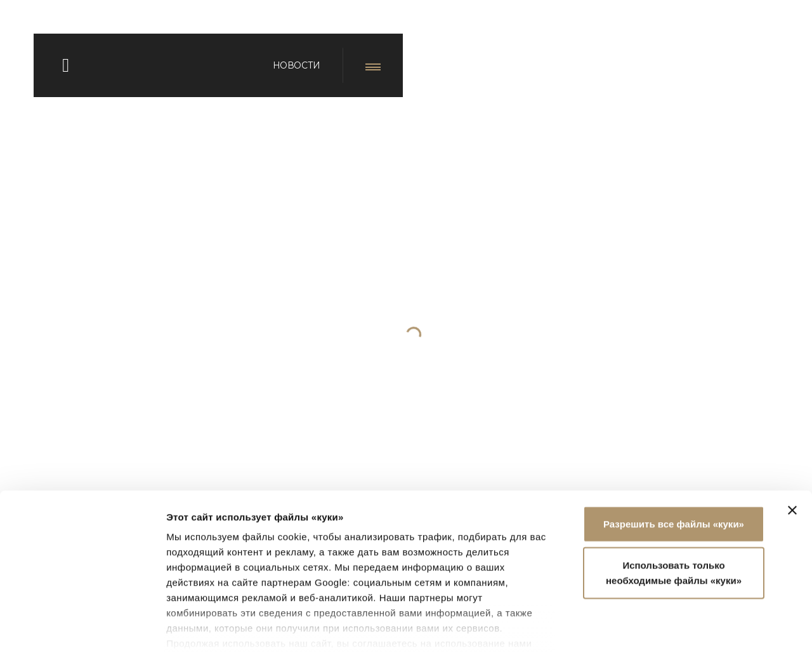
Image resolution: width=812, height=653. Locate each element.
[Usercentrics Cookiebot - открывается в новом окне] (82, 628)
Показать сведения (212, 628)
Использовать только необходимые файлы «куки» (674, 489)
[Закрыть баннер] (792, 426)
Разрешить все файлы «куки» (674, 440)
